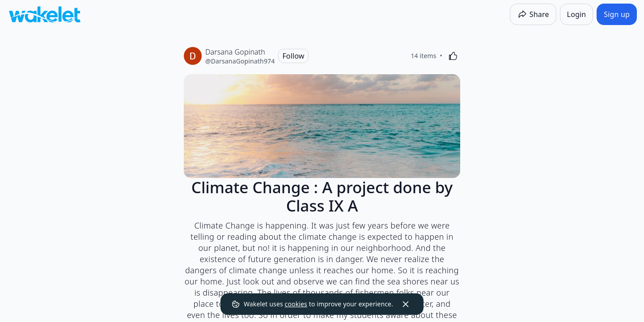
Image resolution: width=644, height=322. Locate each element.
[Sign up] (617, 14)
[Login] (577, 14)
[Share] (533, 14)
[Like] (453, 56)
